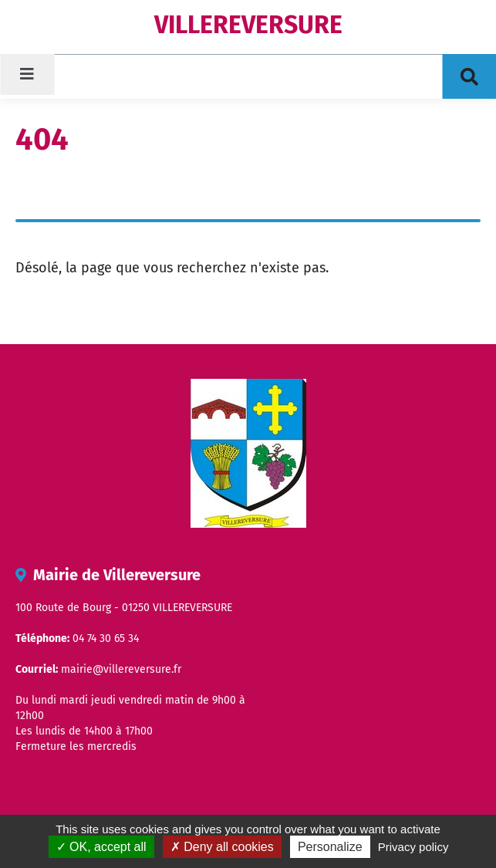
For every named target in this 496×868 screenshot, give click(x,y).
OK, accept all (101, 847)
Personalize (330, 847)
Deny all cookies (222, 847)
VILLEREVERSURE (248, 25)
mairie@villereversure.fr (121, 669)
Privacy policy (413, 847)
